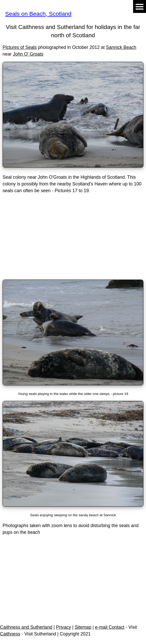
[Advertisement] (73, 239)
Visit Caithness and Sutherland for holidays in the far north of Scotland (73, 31)
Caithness (10, 634)
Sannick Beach (121, 47)
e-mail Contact (110, 627)
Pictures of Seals (20, 47)
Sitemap (83, 627)
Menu (140, 6)
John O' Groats (28, 54)
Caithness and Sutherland (26, 627)
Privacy (64, 627)
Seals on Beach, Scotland (38, 14)
